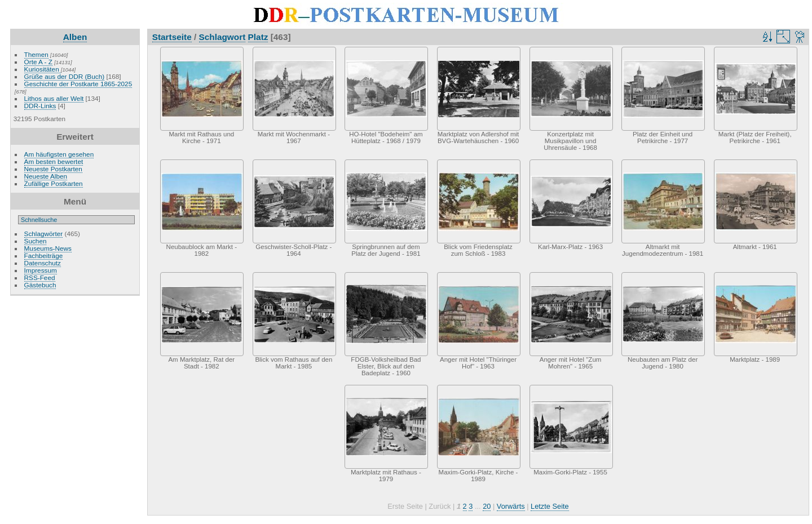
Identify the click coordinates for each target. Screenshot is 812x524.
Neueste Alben (46, 176)
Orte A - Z (38, 62)
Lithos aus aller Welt (54, 98)
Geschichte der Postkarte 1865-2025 (78, 84)
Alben (75, 37)
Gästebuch (40, 285)
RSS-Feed (40, 277)
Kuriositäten (43, 69)
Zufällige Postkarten (54, 183)
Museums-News (48, 248)
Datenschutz (43, 263)
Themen (36, 54)
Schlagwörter (44, 234)
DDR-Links (40, 106)
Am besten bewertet (54, 161)
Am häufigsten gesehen (59, 154)
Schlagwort (222, 37)
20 (487, 506)
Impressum (41, 270)
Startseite (172, 37)
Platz (258, 37)
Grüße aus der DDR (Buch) (65, 76)
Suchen (36, 241)
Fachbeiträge (44, 256)
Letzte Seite (550, 506)
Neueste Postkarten (53, 169)
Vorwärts (511, 506)
